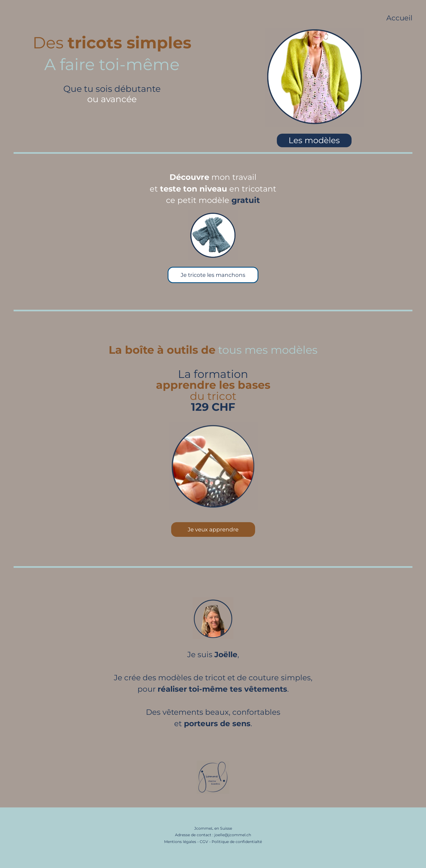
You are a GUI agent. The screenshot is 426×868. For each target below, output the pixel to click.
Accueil (399, 18)
